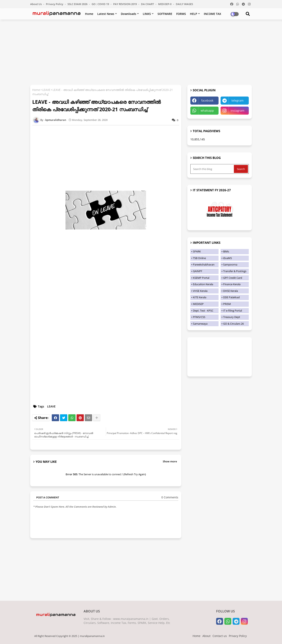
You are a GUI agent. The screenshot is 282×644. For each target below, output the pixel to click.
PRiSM (227, 304)
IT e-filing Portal (233, 311)
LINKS (147, 14)
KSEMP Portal (201, 278)
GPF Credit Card (233, 278)
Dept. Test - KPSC (203, 311)
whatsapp (207, 111)
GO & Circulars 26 (233, 324)
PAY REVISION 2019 (125, 4)
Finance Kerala (232, 284)
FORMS (181, 14)
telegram (237, 100)
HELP (194, 14)
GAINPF (198, 271)
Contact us (220, 636)
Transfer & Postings (235, 271)
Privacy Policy (55, 4)
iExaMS (228, 258)
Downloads (129, 14)
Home (89, 14)
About (206, 636)
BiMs (226, 251)
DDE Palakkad (231, 297)
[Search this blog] (213, 169)
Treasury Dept (232, 317)
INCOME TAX (213, 14)
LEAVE (46, 90)
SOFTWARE (165, 14)
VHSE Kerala (200, 291)
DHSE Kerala (231, 291)
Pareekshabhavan (204, 264)
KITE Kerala (200, 297)
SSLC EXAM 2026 (78, 4)
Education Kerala (203, 284)
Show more (170, 461)
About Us (36, 4)
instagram (237, 111)
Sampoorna (230, 264)
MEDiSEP (198, 304)
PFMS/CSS (199, 317)
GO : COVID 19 (101, 4)
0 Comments (170, 497)
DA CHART (148, 4)
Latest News (106, 14)
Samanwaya (200, 324)
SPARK (197, 251)
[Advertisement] (141, 52)
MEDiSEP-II (165, 4)
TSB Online (199, 258)
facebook (207, 100)
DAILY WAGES (184, 4)
